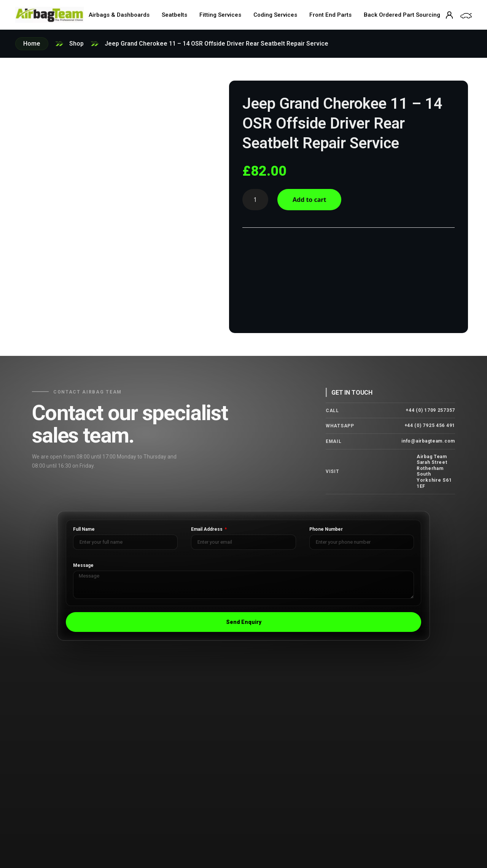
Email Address (207, 529)
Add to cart (310, 200)
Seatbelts (174, 15)
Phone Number (326, 529)
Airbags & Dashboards (119, 15)
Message (83, 566)
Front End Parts (330, 15)
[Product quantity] (255, 200)
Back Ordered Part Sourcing (402, 15)
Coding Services (275, 15)
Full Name (84, 529)
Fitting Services (220, 15)
